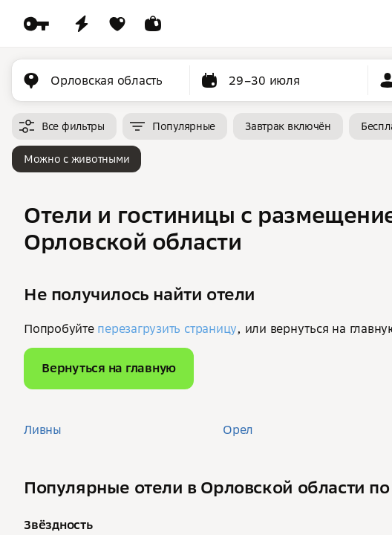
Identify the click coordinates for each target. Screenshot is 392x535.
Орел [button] (238, 429)
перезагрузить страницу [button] (167, 328)
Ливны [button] (43, 429)
